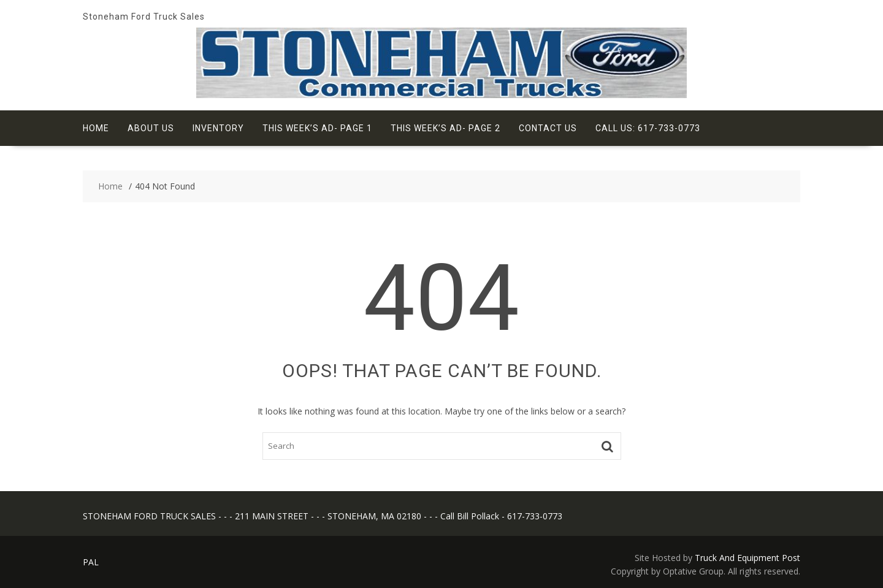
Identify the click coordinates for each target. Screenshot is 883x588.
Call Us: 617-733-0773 (648, 128)
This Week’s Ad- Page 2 (445, 128)
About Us (151, 128)
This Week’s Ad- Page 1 (317, 128)
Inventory (218, 128)
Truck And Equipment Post (747, 558)
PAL (91, 562)
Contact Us (548, 128)
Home (96, 128)
